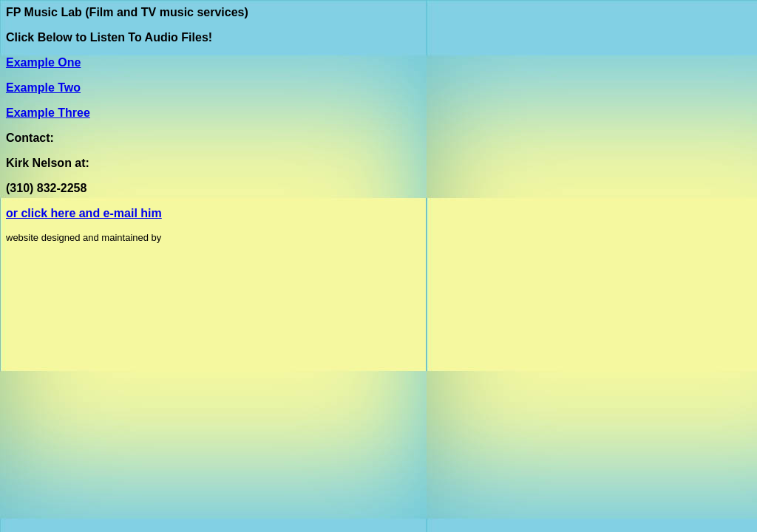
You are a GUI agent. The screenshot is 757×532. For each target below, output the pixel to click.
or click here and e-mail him (84, 213)
